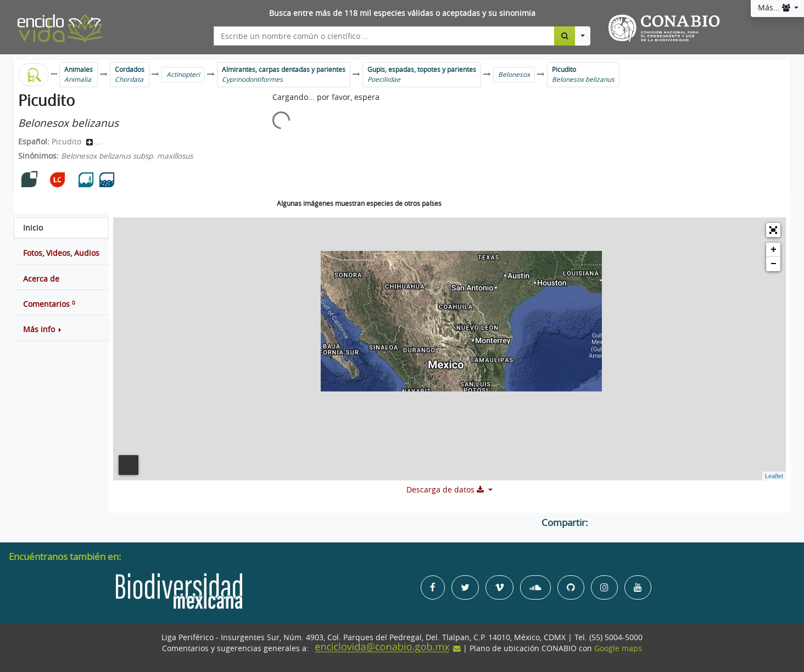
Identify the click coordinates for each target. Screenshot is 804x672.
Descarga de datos (446, 490)
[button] (61, 329)
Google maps (618, 648)
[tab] (61, 228)
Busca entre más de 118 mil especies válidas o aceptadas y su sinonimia (402, 13)
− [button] (774, 264)
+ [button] (774, 250)
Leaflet (774, 476)
